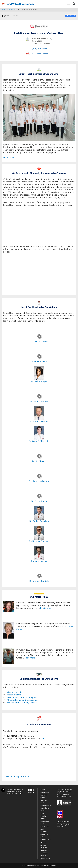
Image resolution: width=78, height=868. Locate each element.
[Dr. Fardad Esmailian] (39, 513)
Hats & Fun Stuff (44, 828)
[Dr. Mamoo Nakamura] (39, 478)
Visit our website (15, 692)
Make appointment (40, 54)
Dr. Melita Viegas (39, 381)
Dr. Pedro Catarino (39, 401)
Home (4, 9)
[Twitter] (31, 790)
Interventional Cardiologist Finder (46, 808)
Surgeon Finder (44, 801)
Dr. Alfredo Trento (39, 361)
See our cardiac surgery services (22, 703)
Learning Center (44, 796)
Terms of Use (45, 858)
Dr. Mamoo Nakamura (39, 481)
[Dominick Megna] (39, 553)
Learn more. (9, 157)
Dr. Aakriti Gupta (39, 501)
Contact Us (44, 834)
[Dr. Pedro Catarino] (39, 398)
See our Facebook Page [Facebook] (14, 794)
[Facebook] (71, 16)
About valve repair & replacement (23, 700)
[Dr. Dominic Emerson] (39, 533)
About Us (44, 832)
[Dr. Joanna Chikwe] (39, 338)
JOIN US (6, 16)
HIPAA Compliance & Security (46, 840)
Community (45, 792)
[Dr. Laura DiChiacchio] (39, 433)
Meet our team (14, 695)
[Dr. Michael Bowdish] (39, 578)
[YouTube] (33, 790)
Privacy (43, 855)
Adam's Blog (45, 821)
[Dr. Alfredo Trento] (39, 358)
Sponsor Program (44, 846)
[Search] (75, 4)
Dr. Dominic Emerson (39, 541)
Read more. (46, 608)
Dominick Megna (39, 561)
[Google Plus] (29, 792)
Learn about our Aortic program (22, 697)
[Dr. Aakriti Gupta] (39, 498)
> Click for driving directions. (17, 776)
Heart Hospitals (12, 9)
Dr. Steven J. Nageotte (39, 421)
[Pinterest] (33, 792)
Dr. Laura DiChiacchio (39, 441)
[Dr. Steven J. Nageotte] (39, 413)
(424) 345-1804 (39, 49)
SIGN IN (15, 16)
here (43, 739)
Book (42, 824)
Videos (43, 819)
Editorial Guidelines (44, 851)
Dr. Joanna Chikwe (39, 341)
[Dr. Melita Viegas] (39, 373)
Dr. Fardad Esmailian (39, 521)
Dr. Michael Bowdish (39, 581)
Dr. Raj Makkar (39, 461)
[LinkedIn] (31, 792)
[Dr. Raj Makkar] (39, 458)
